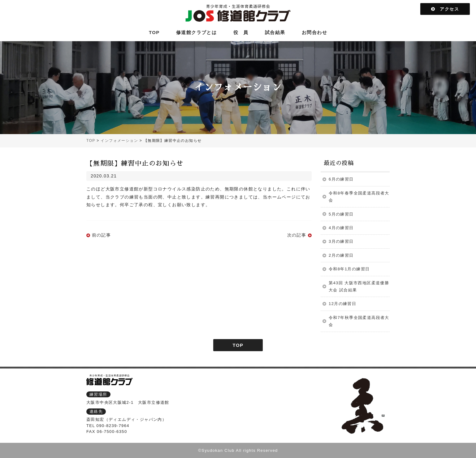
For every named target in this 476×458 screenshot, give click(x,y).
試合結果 (275, 32)
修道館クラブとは (196, 32)
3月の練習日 (341, 241)
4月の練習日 (341, 228)
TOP (154, 32)
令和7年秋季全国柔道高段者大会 (359, 321)
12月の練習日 (342, 304)
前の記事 (102, 235)
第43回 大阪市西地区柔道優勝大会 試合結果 (359, 286)
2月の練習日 (341, 255)
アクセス (445, 9)
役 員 (241, 32)
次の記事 (297, 235)
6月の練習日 (341, 179)
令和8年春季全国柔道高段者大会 (359, 197)
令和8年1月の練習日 (349, 269)
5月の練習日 (341, 214)
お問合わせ (314, 32)
